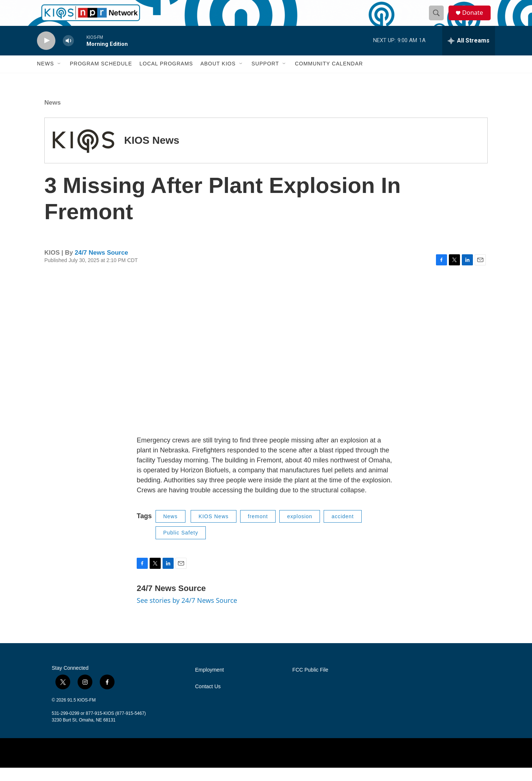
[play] (46, 54)
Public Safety (181, 546)
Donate (476, 19)
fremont (258, 529)
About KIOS (218, 77)
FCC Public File (310, 683)
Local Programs (166, 77)
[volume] (68, 54)
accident (342, 529)
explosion (300, 529)
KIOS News (152, 153)
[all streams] (469, 54)
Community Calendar (329, 77)
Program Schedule (101, 77)
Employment (209, 683)
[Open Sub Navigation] (59, 77)
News (45, 77)
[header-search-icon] (439, 20)
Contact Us (208, 699)
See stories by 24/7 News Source (187, 613)
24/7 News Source (101, 266)
